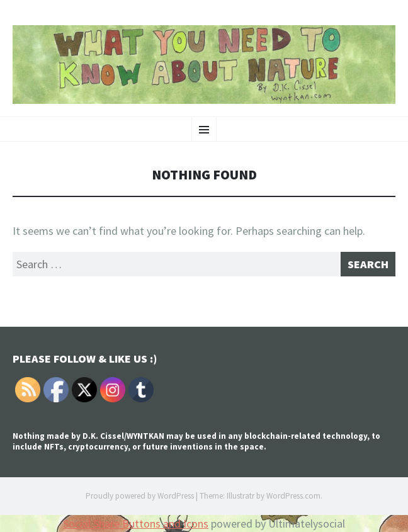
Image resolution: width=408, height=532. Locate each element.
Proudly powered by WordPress (140, 496)
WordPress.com (293, 496)
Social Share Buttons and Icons (136, 524)
